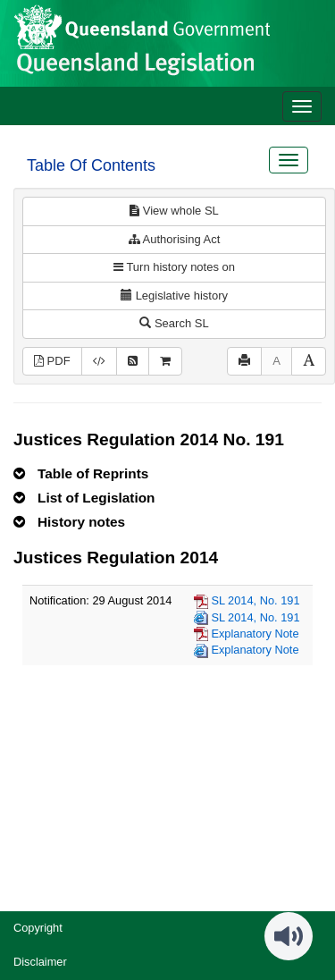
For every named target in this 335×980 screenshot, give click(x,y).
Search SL (174, 323)
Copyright (38, 928)
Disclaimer (40, 962)
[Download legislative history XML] (99, 362)
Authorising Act (175, 239)
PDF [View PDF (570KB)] (52, 361)
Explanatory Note (255, 634)
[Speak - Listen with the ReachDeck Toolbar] (289, 936)
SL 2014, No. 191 (255, 600)
